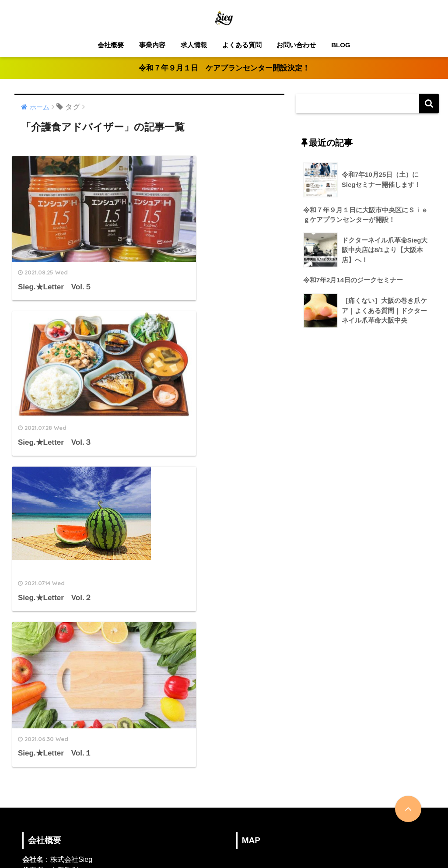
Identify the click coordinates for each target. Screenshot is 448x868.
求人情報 (194, 45)
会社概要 (111, 45)
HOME (224, 832)
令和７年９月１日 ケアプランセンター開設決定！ (224, 68)
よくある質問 (242, 45)
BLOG (341, 45)
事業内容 (152, 45)
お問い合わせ (296, 45)
